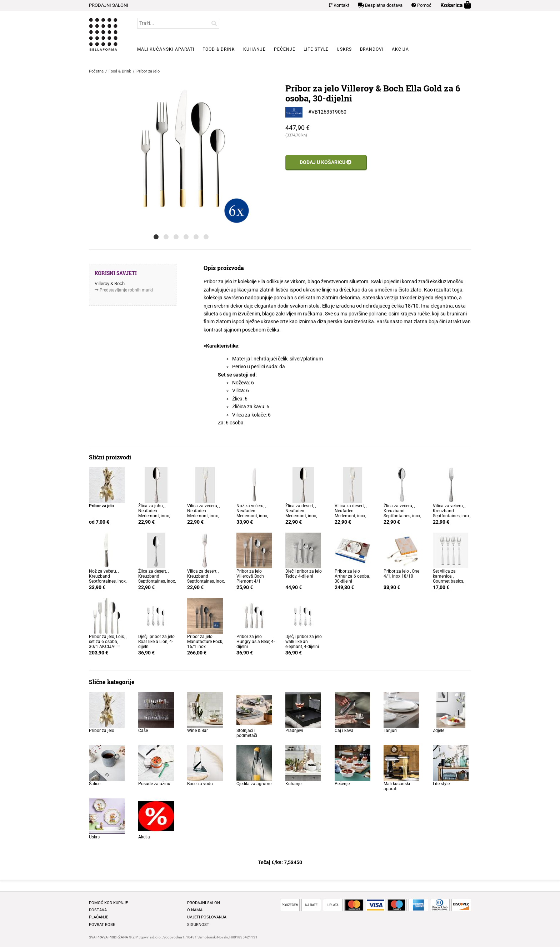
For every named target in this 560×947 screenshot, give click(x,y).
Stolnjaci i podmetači (247, 733)
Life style (316, 49)
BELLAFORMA (103, 34)
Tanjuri (390, 731)
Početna (96, 71)
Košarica (456, 5)
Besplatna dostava (380, 5)
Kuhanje (254, 49)
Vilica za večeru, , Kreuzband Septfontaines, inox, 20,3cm (452, 513)
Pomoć (421, 5)
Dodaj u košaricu (326, 162)
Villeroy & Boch (110, 283)
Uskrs (344, 49)
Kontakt (339, 5)
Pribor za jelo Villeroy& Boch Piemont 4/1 (250, 576)
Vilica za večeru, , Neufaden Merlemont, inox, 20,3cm (203, 513)
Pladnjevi (294, 731)
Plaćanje (99, 917)
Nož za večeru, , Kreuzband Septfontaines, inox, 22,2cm (108, 579)
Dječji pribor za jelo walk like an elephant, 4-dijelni (304, 642)
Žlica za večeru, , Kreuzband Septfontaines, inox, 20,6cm (402, 513)
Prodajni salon (204, 903)
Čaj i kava (344, 731)
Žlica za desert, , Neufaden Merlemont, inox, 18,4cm (301, 513)
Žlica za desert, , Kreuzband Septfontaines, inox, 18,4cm (157, 579)
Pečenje (285, 49)
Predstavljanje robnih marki (126, 290)
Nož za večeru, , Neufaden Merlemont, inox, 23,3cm (252, 513)
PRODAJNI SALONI (109, 5)
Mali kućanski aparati (166, 49)
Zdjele (439, 731)
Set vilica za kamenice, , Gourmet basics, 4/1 (448, 579)
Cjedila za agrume (254, 784)
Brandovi (372, 49)
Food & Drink (219, 49)
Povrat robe (102, 925)
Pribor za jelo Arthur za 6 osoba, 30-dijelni (352, 576)
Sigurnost (198, 925)
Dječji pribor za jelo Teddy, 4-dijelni (304, 574)
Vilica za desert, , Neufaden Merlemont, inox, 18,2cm (351, 513)
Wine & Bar (197, 731)
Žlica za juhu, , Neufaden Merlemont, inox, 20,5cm (154, 513)
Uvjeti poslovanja (207, 917)
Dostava (98, 910)
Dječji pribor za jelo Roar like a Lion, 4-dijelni (156, 642)
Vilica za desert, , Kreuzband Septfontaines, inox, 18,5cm (206, 579)
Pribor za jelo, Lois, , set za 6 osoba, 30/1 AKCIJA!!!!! (108, 642)
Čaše (143, 731)
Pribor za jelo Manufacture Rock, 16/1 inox (205, 642)
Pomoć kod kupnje (108, 903)
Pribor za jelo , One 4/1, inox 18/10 (401, 574)
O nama (195, 910)
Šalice (95, 784)
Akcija (400, 49)
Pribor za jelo (102, 731)
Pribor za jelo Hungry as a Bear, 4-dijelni (256, 642)
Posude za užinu (154, 784)
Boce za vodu (200, 784)
